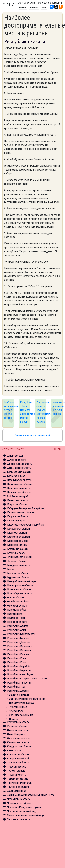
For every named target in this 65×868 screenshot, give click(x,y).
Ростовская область (18, 722)
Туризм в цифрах (18, 707)
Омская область (16, 598)
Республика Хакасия (18, 691)
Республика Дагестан (19, 642)
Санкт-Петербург (16, 734)
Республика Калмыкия (19, 650)
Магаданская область (19, 565)
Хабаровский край (17, 791)
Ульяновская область (18, 787)
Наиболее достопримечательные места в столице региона (9, 410)
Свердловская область (19, 746)
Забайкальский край (18, 496)
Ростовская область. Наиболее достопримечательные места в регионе (41, 412)
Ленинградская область (20, 557)
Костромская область (19, 537)
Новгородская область (19, 589)
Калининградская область (21, 512)
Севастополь (14, 750)
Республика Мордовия (19, 670)
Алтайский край (15, 456)
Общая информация (19, 695)
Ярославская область (19, 819)
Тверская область (17, 767)
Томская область (16, 771)
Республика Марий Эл (19, 666)
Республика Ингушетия (19, 646)
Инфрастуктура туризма (22, 703)
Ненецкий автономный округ (22, 581)
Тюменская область (18, 779)
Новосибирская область (20, 593)
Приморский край (16, 618)
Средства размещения (21, 715)
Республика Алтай (17, 630)
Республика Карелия (18, 654)
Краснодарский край (18, 541)
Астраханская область (19, 468)
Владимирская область (19, 480)
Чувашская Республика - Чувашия (25, 807)
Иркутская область (17, 504)
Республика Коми (16, 658)
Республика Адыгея (18, 626)
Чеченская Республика (19, 803)
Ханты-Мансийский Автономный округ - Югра (31, 795)
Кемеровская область (19, 529)
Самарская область (17, 730)
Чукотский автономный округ (22, 811)
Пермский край (15, 614)
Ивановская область (18, 500)
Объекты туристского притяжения (27, 699)
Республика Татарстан (19, 683)
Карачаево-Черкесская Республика (26, 525)
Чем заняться (16, 711)
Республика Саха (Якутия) (21, 675)
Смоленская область (18, 754)
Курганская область (18, 549)
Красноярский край (17, 545)
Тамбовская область (18, 763)
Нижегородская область (20, 585)
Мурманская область (18, 577)
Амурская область (17, 460)
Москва (11, 569)
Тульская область (17, 775)
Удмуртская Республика (20, 783)
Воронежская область (19, 492)
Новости (14, 719)
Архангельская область (20, 464)
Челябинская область (19, 799)
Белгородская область (19, 472)
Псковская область (17, 622)
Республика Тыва (16, 687)
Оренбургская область (19, 602)
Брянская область (17, 476)
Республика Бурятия (18, 638)
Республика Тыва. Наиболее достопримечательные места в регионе (25, 412)
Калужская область (18, 517)
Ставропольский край (18, 759)
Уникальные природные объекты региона (58, 408)
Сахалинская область (18, 742)
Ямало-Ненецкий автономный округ (26, 815)
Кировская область (17, 533)
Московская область (18, 573)
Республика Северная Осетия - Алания (27, 679)
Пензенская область (18, 610)
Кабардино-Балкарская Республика (26, 508)
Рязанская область (17, 726)
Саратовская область (18, 738)
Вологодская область (19, 488)
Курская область (16, 553)
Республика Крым (17, 662)
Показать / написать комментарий (33, 435)
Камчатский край (16, 521)
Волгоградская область (20, 484)
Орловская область (17, 606)
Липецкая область (17, 561)
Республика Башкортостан (21, 634)
